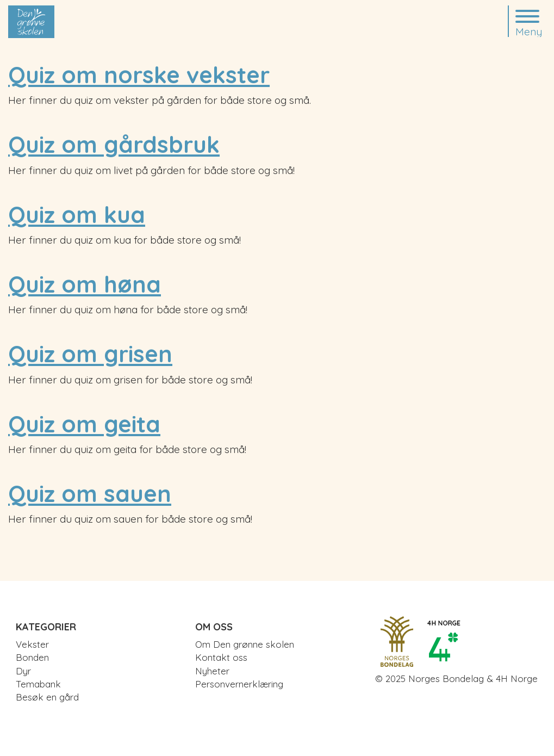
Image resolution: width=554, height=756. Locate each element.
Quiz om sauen (90, 494)
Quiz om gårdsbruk (114, 144)
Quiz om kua (77, 215)
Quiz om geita (84, 424)
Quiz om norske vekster (139, 75)
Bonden (32, 657)
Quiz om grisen (90, 354)
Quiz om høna (85, 284)
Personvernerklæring (239, 684)
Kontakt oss (221, 657)
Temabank (38, 684)
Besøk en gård (47, 697)
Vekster (32, 644)
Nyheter (212, 671)
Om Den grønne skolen (245, 644)
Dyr (23, 671)
